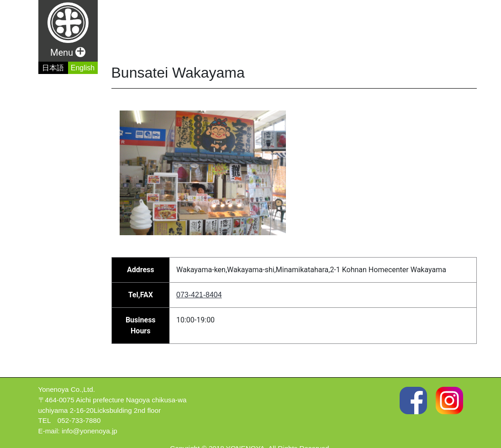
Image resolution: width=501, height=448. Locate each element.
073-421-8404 (199, 295)
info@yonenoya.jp (90, 431)
